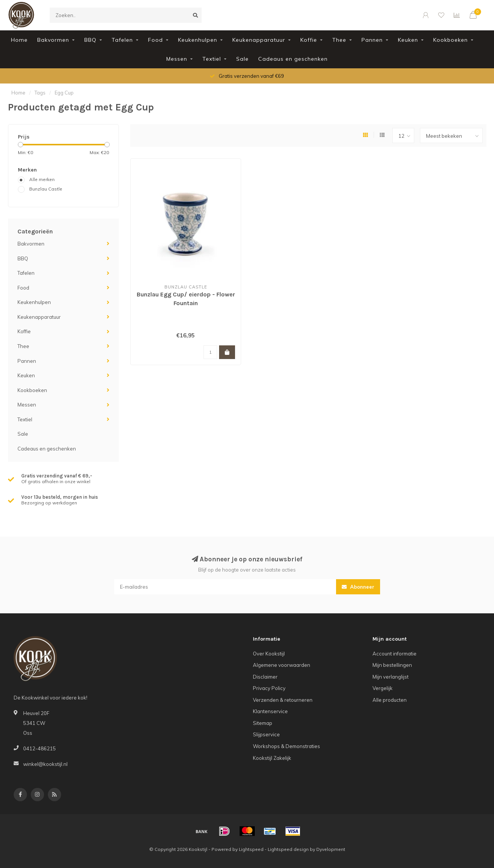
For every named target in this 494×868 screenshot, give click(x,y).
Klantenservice (270, 711)
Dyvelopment (331, 849)
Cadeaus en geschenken (293, 59)
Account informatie (395, 654)
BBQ (90, 40)
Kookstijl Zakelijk (272, 758)
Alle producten (390, 700)
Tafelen (122, 40)
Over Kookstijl (269, 654)
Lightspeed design (288, 849)
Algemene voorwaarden (282, 665)
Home (19, 40)
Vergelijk (383, 688)
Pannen (372, 40)
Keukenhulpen (198, 40)
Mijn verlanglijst (391, 677)
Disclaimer (265, 677)
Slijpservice (266, 734)
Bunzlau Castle (46, 189)
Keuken (408, 40)
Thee (339, 40)
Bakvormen (53, 40)
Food (155, 40)
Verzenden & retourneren (283, 700)
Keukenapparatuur (259, 40)
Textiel (212, 59)
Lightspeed (251, 849)
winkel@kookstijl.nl (45, 764)
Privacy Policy (269, 688)
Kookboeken (451, 40)
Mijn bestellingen (392, 665)
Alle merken (42, 179)
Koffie (309, 40)
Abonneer (358, 587)
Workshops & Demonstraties (286, 746)
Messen (177, 59)
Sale (242, 59)
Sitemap (263, 723)
